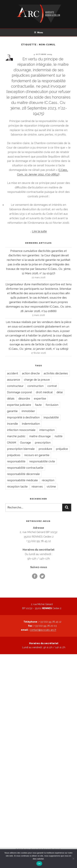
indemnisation (31, 424)
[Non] (73, 859)
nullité (59, 436)
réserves (37, 487)
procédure (45, 449)
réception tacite (17, 487)
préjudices (14, 455)
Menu (38, 32)
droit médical (44, 392)
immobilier (28, 411)
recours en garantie (37, 455)
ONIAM (12, 443)
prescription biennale (21, 449)
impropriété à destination (23, 417)
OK (39, 864)
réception (48, 480)
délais (11, 399)
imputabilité (51, 417)
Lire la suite (39, 231)
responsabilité (16, 461)
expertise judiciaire (19, 405)
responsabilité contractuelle (25, 468)
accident (13, 373)
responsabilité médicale (22, 480)
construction (35, 386)
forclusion (52, 405)
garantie (12, 411)
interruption (47, 430)
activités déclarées (56, 373)
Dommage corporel (20, 392)
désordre (24, 399)
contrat (52, 386)
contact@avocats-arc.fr (43, 630)
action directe (31, 373)
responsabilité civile (42, 461)
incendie (12, 424)
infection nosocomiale (21, 430)
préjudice (62, 449)
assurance (14, 380)
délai (60, 392)
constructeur (15, 386)
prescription (43, 443)
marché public (16, 436)
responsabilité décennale (23, 474)
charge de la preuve (37, 380)
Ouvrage (25, 443)
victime (51, 487)
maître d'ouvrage (40, 436)
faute (38, 405)
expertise (40, 399)
